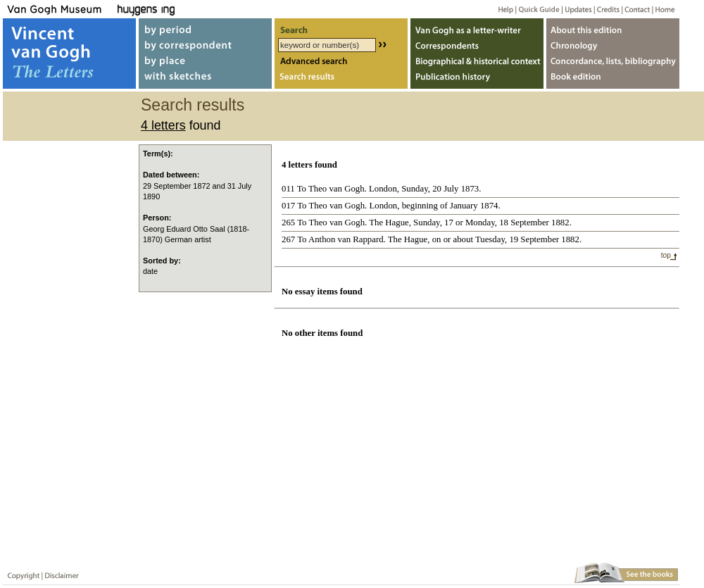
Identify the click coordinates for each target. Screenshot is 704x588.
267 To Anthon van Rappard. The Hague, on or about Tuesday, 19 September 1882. (432, 239)
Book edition (613, 80)
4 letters (163, 125)
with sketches (205, 80)
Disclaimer (59, 573)
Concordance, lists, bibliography (613, 62)
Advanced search (341, 62)
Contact (635, 9)
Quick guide (538, 9)
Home (663, 9)
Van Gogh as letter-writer (477, 27)
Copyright (20, 573)
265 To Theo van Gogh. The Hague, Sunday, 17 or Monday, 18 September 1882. (427, 223)
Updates (577, 9)
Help (500, 9)
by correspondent (205, 45)
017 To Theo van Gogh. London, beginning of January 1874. (391, 206)
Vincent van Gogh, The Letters (69, 54)
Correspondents (477, 45)
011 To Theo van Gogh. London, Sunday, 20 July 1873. (381, 189)
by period (205, 27)
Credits (606, 9)
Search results (341, 80)
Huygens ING (184, 9)
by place (205, 62)
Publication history (477, 80)
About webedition (613, 27)
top (666, 255)
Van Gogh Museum (59, 9)
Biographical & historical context (477, 62)
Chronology (613, 45)
